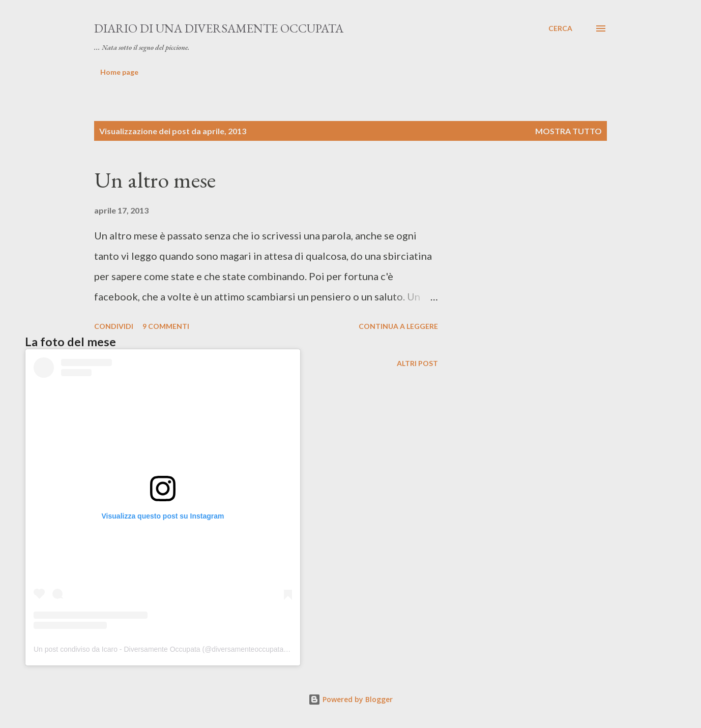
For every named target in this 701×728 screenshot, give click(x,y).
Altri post (417, 363)
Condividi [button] (114, 326)
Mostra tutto (568, 131)
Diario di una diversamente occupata (219, 28)
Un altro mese (155, 180)
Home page (119, 72)
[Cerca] (560, 28)
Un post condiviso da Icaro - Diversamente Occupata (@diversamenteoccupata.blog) (167, 649)
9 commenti (166, 326)
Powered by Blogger (350, 699)
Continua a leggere (398, 326)
